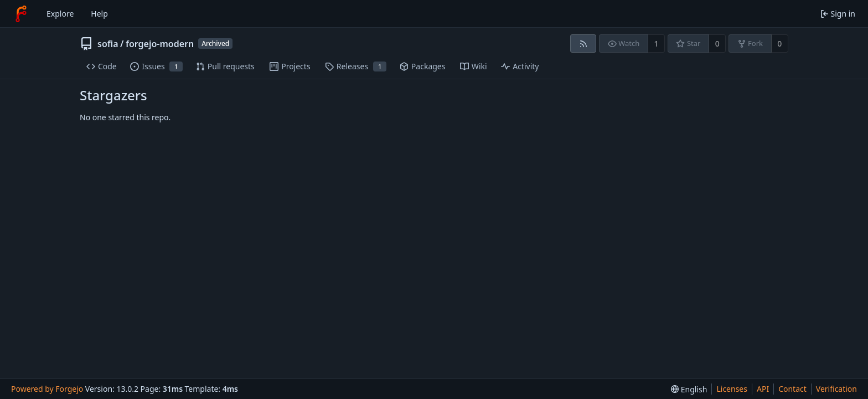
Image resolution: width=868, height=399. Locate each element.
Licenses (732, 389)
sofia (108, 44)
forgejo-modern (160, 44)
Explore (60, 14)
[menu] (689, 389)
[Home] (21, 14)
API (763, 389)
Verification (836, 389)
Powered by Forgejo (47, 389)
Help (99, 14)
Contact (792, 389)
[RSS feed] (583, 44)
